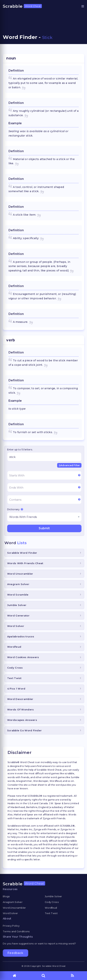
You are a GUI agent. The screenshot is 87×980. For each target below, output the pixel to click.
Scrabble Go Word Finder (24, 730)
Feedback (15, 953)
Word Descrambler (20, 699)
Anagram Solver (18, 584)
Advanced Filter (69, 465)
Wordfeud (14, 647)
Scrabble (22, 6)
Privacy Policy (11, 926)
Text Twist (14, 678)
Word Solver (16, 626)
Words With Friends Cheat (25, 563)
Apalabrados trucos (21, 636)
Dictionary (15, 509)
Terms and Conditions (16, 931)
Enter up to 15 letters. (20, 450)
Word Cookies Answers (23, 657)
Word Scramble (18, 595)
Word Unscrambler (20, 574)
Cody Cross (15, 668)
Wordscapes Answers (22, 720)
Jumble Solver (17, 605)
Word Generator (18, 616)
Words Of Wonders (20, 709)
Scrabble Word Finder (22, 553)
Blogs (6, 896)
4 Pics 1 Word (16, 689)
